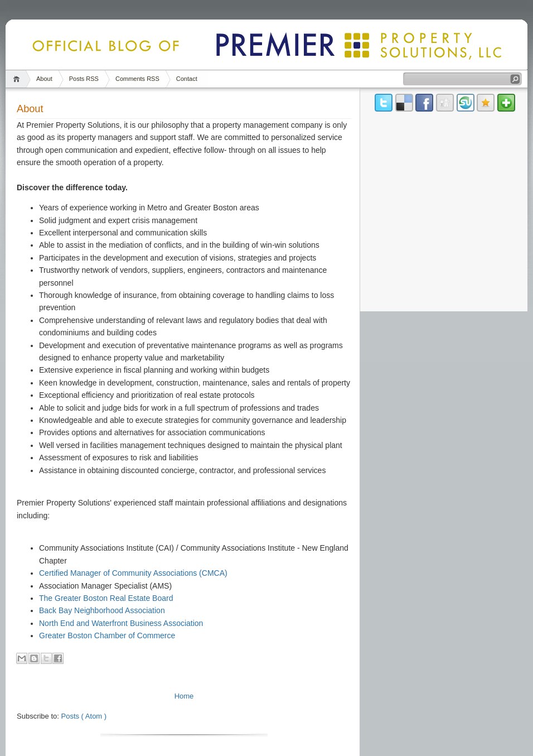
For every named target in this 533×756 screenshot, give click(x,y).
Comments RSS (137, 79)
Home (18, 79)
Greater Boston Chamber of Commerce (107, 635)
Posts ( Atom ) (84, 716)
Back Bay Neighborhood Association (102, 610)
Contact (187, 79)
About (44, 79)
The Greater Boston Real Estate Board (106, 598)
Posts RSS (84, 79)
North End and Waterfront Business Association (121, 623)
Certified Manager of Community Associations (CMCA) (133, 573)
